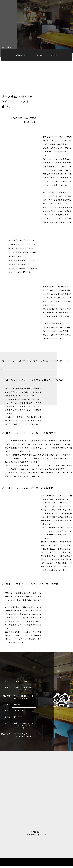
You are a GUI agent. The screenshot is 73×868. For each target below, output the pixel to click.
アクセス (54, 55)
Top (3, 47)
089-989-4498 (26, 696)
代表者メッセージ (22, 55)
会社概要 (40, 55)
